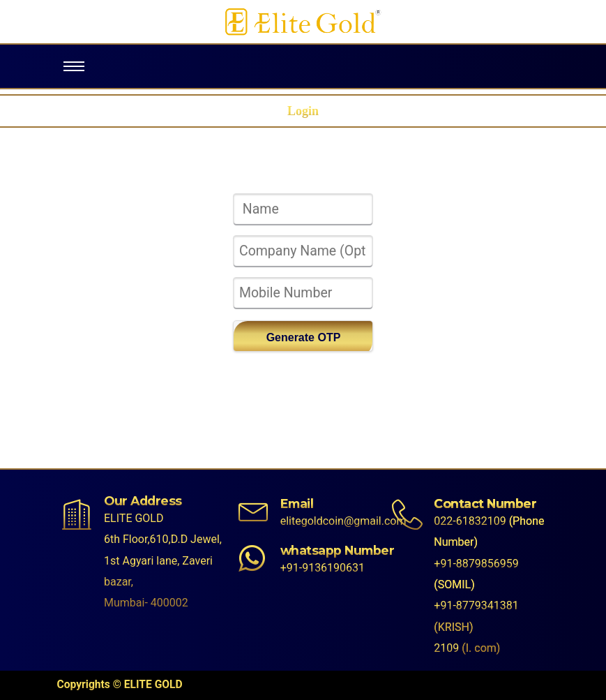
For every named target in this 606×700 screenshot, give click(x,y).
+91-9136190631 (323, 568)
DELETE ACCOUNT (303, 366)
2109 (446, 648)
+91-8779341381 (476, 605)
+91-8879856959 (476, 564)
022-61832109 (470, 521)
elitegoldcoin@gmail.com (343, 521)
